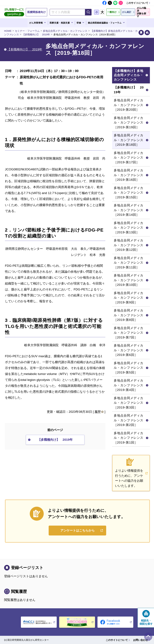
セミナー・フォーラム (27, 31)
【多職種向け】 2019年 (36, 34)
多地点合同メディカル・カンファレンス (65, 31)
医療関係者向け (36, 12)
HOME (8, 31)
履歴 (98, 412)
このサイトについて (137, 3)
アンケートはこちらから (77, 530)
